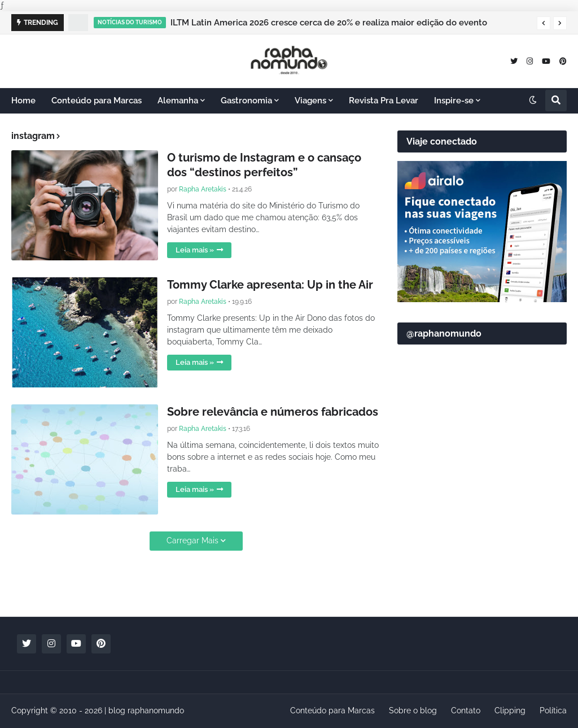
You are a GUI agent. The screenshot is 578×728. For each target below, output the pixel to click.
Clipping (510, 710)
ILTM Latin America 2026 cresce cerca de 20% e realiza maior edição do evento (329, 23)
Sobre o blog (413, 710)
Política (553, 710)
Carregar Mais (192, 540)
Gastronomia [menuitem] (246, 101)
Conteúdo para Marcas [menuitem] (97, 101)
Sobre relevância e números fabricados (273, 412)
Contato (466, 710)
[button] (544, 23)
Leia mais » (195, 250)
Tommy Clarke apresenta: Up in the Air (270, 285)
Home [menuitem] (23, 101)
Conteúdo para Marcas (332, 710)
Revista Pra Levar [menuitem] (384, 101)
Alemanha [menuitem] (178, 101)
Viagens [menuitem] (310, 101)
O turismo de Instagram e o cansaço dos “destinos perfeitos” (264, 165)
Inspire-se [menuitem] (454, 101)
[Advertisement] (482, 529)
